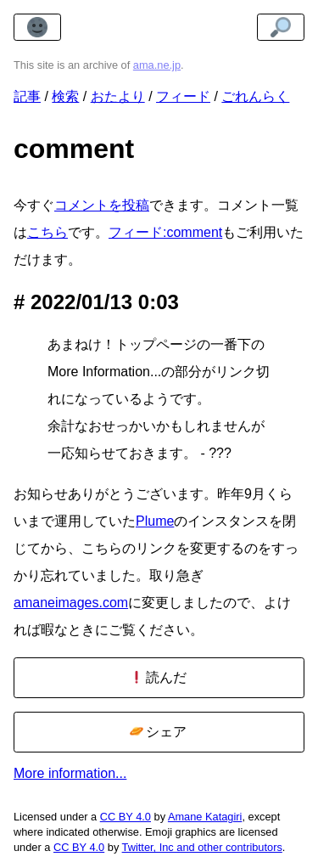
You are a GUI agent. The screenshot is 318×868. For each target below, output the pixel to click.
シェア (158, 732)
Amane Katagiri (205, 817)
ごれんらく (255, 96)
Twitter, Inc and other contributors (202, 847)
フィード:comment (165, 232)
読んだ (158, 677)
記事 (27, 96)
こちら (47, 232)
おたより (118, 96)
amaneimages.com (71, 603)
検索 (65, 96)
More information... (70, 773)
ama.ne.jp (157, 65)
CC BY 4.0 (126, 817)
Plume (155, 521)
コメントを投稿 (102, 205)
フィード (183, 96)
